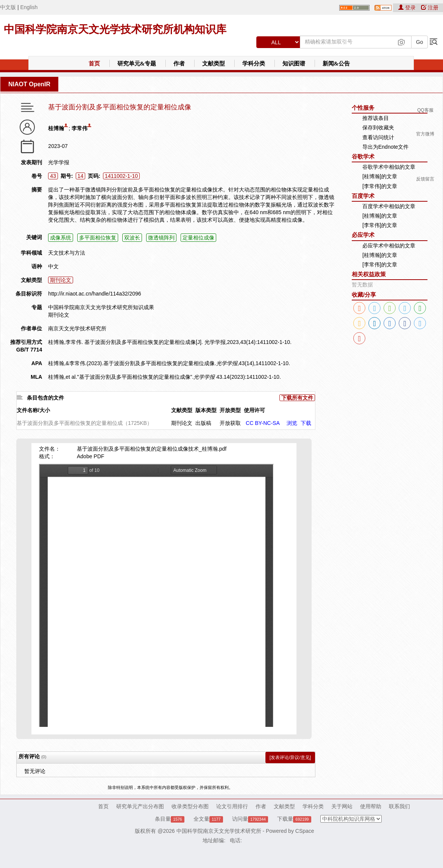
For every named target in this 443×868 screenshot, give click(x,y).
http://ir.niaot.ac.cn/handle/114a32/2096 (94, 294)
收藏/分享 (364, 295)
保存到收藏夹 (378, 128)
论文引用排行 (232, 806)
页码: (94, 176)
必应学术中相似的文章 (389, 246)
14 (81, 176)
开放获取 (230, 423)
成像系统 (61, 238)
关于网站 (342, 806)
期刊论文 (61, 280)
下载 (306, 423)
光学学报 (59, 162)
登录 (408, 8)
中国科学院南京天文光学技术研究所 (219, 831)
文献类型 (214, 64)
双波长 (132, 238)
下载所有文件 (297, 398)
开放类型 (230, 410)
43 (53, 176)
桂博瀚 (56, 128)
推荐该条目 (376, 118)
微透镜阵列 (161, 238)
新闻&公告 (336, 64)
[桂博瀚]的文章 (380, 176)
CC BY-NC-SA (263, 423)
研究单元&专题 (137, 64)
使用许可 (254, 410)
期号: (67, 176)
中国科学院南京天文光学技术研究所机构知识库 (115, 29)
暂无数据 (362, 285)
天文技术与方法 (67, 253)
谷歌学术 (363, 156)
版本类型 (206, 410)
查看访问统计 (378, 137)
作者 (179, 64)
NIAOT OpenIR (29, 84)
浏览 (292, 423)
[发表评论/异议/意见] (290, 758)
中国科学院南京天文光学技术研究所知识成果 (101, 307)
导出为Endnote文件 (385, 147)
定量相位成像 (198, 238)
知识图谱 (294, 64)
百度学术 (363, 196)
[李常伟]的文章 (380, 186)
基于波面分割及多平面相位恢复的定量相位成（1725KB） (84, 423)
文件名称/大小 (33, 410)
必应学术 (363, 235)
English (29, 7)
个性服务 (363, 108)
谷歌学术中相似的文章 (389, 167)
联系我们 (399, 806)
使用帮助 (371, 806)
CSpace (305, 831)
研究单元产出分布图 (140, 806)
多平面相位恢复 (98, 238)
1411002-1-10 (121, 176)
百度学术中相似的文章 (389, 206)
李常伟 (80, 128)
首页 (94, 64)
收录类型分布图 (190, 806)
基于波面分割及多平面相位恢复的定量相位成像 (120, 107)
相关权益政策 (369, 274)
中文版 (8, 7)
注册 (430, 8)
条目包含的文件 (45, 398)
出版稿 (203, 423)
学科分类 (254, 64)
